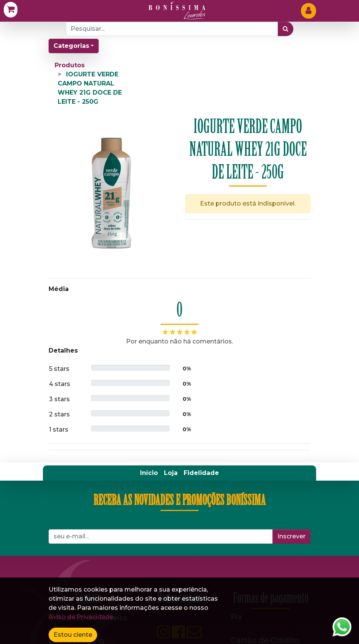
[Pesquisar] (286, 29)
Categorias (71, 46)
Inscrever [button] (291, 536)
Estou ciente (73, 635)
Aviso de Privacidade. (81, 617)
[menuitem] (149, 473)
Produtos (70, 65)
